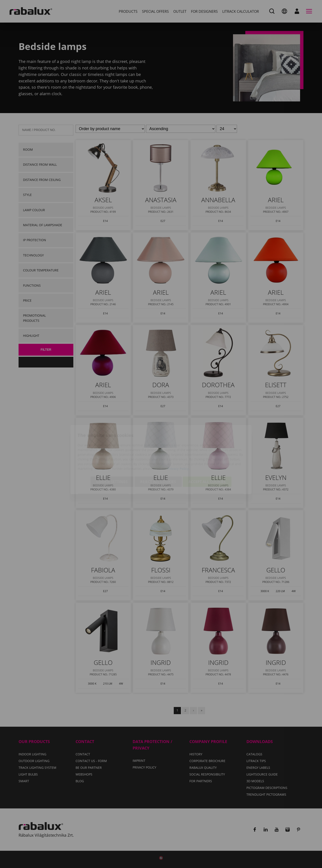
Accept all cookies (207, 456)
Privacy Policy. (179, 443)
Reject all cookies (158, 456)
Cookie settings (112, 456)
